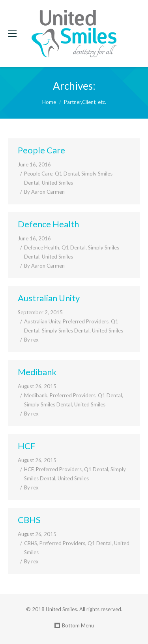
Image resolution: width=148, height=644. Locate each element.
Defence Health (48, 224)
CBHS (29, 520)
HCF (26, 446)
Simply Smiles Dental (66, 330)
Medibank (37, 372)
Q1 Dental (67, 174)
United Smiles (57, 183)
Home (49, 102)
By (44, 192)
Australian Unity (49, 298)
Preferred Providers (86, 321)
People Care (41, 150)
